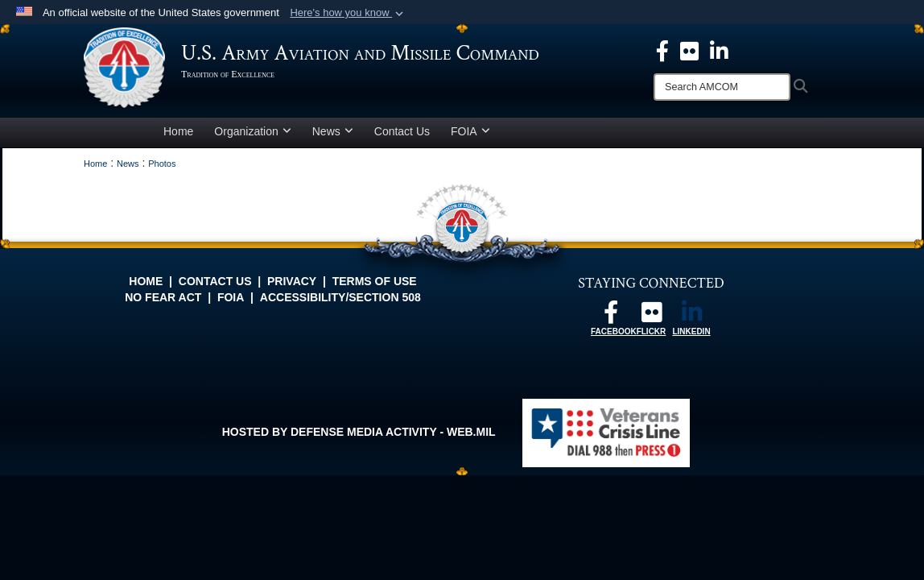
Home (178, 131)
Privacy (292, 281)
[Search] (722, 87)
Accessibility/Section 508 (340, 297)
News (333, 131)
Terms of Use (375, 281)
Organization (252, 131)
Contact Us (402, 131)
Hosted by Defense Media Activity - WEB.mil (359, 432)
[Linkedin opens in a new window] (719, 50)
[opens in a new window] (689, 50)
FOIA (470, 131)
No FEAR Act (163, 297)
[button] (348, 13)
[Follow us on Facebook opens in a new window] (611, 317)
